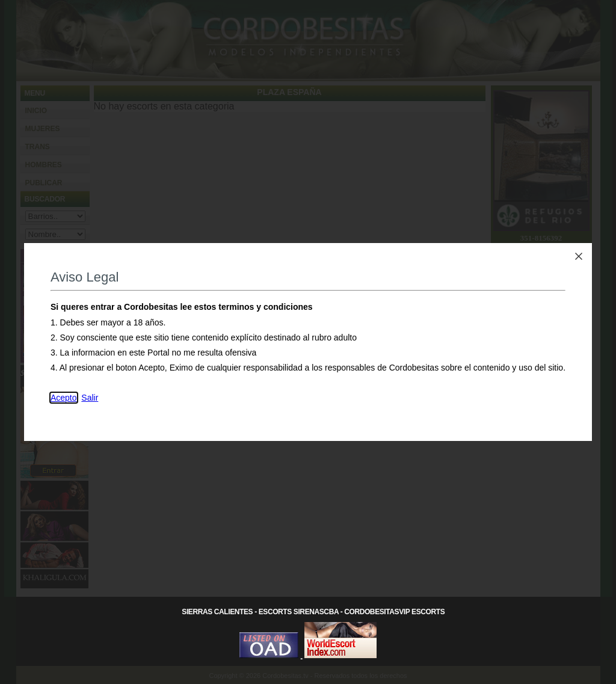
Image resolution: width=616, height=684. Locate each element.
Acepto (64, 398)
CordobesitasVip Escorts (394, 612)
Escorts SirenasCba (299, 612)
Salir (90, 398)
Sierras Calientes (217, 612)
